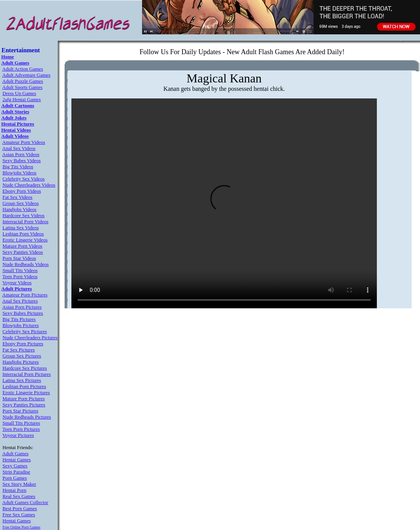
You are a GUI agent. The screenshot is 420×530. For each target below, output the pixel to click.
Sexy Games (15, 466)
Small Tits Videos (20, 270)
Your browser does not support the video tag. (224, 203)
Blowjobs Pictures (21, 325)
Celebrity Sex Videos (24, 179)
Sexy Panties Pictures (24, 405)
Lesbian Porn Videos (23, 234)
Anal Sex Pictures (20, 301)
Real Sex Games (19, 496)
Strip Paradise (17, 472)
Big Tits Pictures (19, 319)
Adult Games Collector (25, 502)
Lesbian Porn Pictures (24, 386)
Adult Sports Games (22, 87)
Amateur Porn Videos (24, 142)
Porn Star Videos (19, 258)
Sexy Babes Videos (22, 160)
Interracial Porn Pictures (27, 374)
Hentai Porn (15, 490)
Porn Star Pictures (21, 411)
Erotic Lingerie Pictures (26, 392)
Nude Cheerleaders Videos (29, 185)
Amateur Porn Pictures (25, 295)
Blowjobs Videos (20, 173)
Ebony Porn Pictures (23, 344)
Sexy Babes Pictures (23, 313)
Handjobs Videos (20, 209)
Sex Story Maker (19, 484)
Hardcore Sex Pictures (25, 368)
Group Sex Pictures (22, 356)
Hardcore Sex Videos (24, 215)
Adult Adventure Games (26, 75)
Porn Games (15, 478)
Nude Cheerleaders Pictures (30, 337)
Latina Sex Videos (21, 228)
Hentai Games (17, 460)
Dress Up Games (19, 93)
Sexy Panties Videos (23, 252)
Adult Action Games (23, 69)
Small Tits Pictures (21, 423)
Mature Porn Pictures (24, 399)
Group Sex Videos (21, 203)
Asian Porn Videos (21, 154)
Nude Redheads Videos (26, 264)
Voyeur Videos (17, 283)
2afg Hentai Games (22, 99)
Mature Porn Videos (23, 246)
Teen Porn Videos (20, 276)
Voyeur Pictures (18, 435)
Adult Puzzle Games (23, 81)
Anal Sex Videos (19, 148)
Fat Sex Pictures (19, 350)
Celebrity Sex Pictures (25, 331)
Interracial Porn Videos (26, 222)
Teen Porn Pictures (21, 429)
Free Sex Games (19, 515)
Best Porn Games (20, 508)
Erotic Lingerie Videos (25, 240)
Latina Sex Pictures (22, 380)
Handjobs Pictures (21, 362)
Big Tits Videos (18, 167)
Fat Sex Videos (18, 197)
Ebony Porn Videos (22, 191)
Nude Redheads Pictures (27, 417)
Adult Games (15, 453)
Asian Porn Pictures (22, 307)
